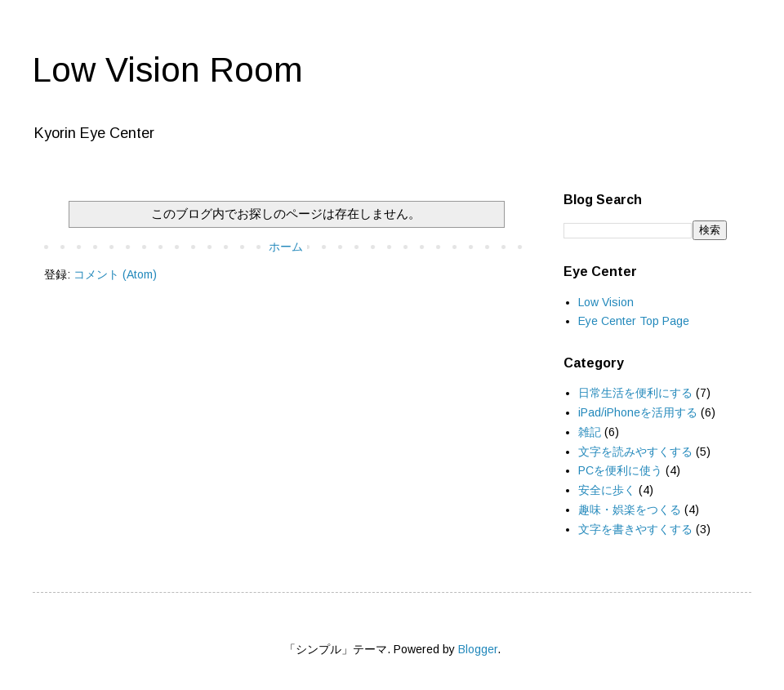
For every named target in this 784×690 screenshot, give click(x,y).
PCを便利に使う (620, 470)
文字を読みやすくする (635, 452)
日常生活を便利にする (635, 393)
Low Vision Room (168, 70)
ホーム (286, 247)
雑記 (590, 432)
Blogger (478, 649)
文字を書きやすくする (635, 529)
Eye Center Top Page (634, 321)
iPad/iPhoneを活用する (638, 412)
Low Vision (606, 302)
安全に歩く (607, 490)
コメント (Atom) (115, 274)
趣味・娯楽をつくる (630, 510)
